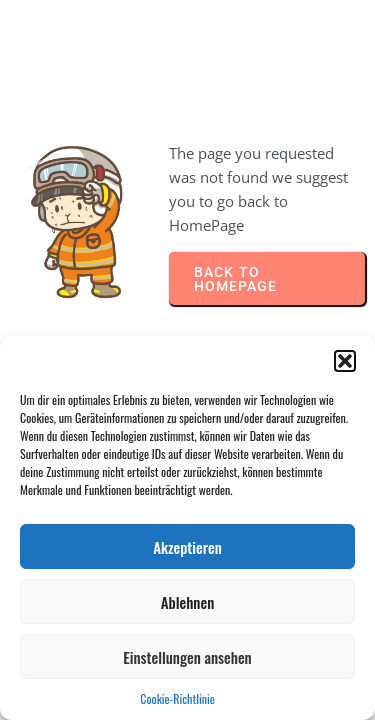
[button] (345, 361)
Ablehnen (188, 602)
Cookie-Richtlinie (177, 698)
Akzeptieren (187, 547)
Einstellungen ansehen (187, 657)
